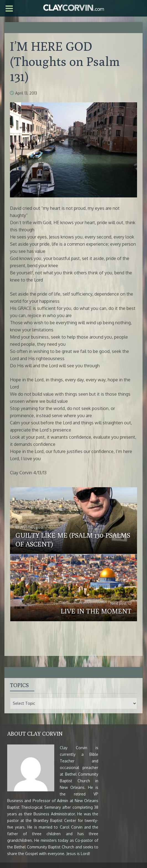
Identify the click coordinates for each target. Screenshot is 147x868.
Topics (19, 685)
